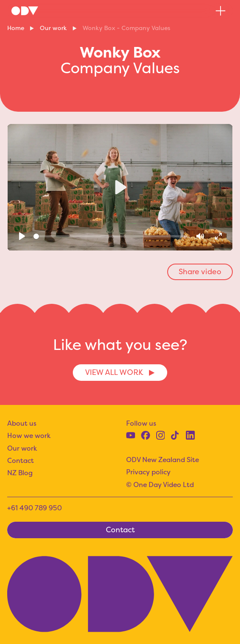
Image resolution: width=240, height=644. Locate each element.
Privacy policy (148, 472)
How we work (29, 435)
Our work (53, 28)
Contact (21, 460)
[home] (25, 11)
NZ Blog (20, 473)
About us (22, 423)
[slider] (111, 236)
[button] (221, 11)
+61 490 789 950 (34, 508)
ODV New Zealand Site (163, 460)
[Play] (22, 236)
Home (16, 28)
